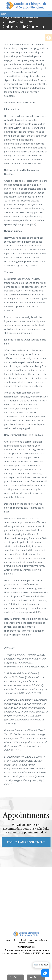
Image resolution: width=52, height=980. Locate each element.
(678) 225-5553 (30, 947)
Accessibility (16, 953)
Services (21, 943)
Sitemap (6, 953)
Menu (4, 14)
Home (7, 940)
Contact (31, 943)
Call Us (15, 977)
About (16, 940)
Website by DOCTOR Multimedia (37, 953)
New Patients (27, 940)
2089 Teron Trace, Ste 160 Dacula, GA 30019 (31, 950)
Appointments (41, 940)
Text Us (36, 977)
